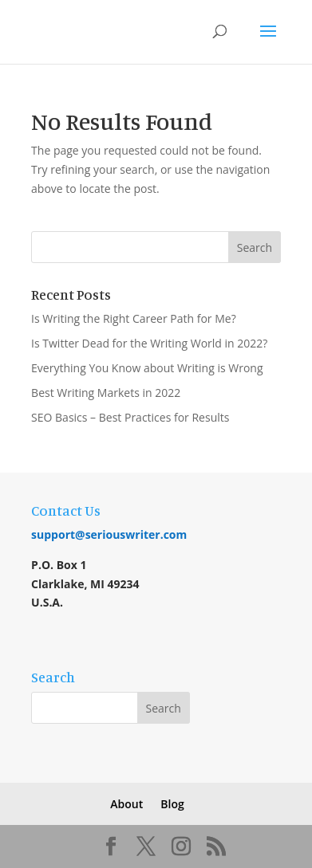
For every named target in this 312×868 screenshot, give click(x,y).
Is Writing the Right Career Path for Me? (134, 318)
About (126, 804)
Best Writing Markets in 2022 (106, 393)
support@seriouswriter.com (109, 534)
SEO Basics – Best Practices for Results (130, 417)
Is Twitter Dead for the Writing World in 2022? (149, 343)
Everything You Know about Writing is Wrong (147, 368)
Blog (172, 804)
